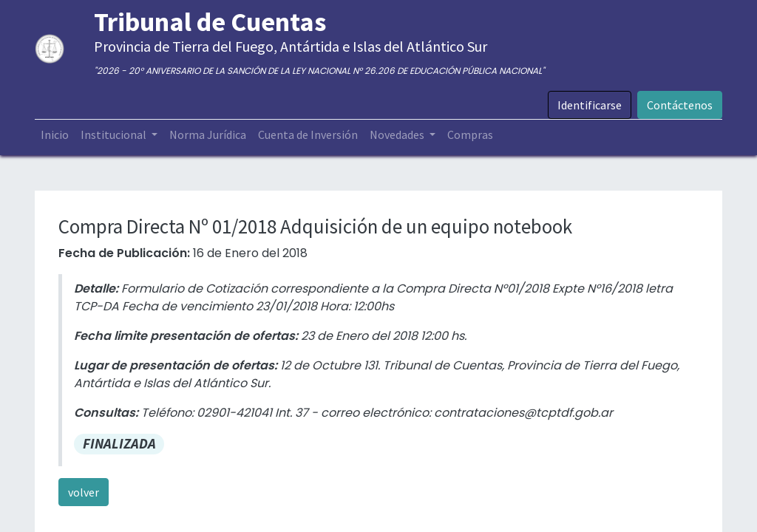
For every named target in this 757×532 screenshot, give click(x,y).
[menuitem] (55, 134)
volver (84, 492)
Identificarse (590, 105)
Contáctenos (680, 105)
